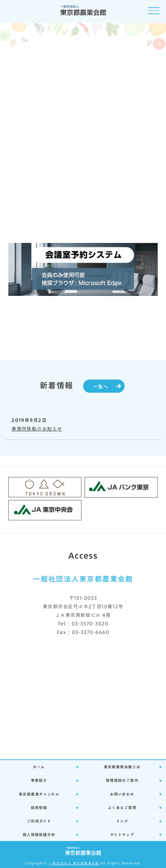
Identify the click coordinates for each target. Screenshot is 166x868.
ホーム (39, 766)
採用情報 (39, 807)
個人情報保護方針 (39, 834)
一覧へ (101, 386)
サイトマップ (122, 834)
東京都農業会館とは (122, 766)
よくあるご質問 (122, 807)
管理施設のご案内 (122, 780)
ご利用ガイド (39, 821)
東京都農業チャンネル (39, 794)
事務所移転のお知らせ (37, 428)
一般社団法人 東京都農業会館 (74, 863)
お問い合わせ (122, 794)
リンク (122, 821)
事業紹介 (39, 780)
